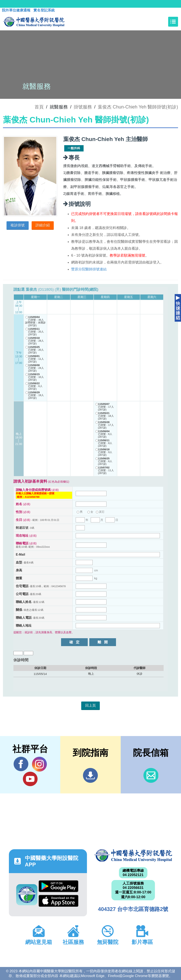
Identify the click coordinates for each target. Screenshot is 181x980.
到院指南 (90, 775)
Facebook (21, 764)
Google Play (58, 886)
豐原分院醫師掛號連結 (89, 269)
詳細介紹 (43, 225)
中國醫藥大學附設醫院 (133, 856)
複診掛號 (18, 225)
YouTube (30, 779)
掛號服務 (83, 107)
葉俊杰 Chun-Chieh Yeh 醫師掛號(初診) (138, 107)
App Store (58, 901)
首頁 (39, 107)
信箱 (151, 775)
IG (39, 764)
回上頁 (90, 705)
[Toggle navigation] (173, 22)
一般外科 (74, 148)
